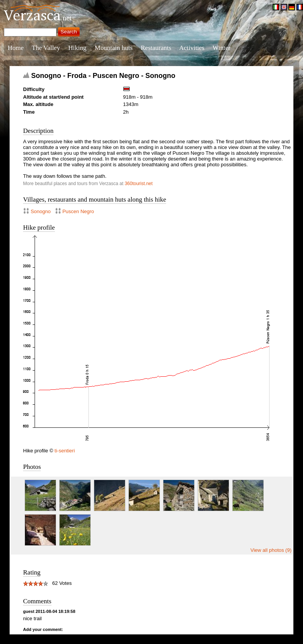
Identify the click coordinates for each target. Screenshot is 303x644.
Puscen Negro (78, 211)
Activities (192, 48)
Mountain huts (114, 48)
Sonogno (41, 211)
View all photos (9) (271, 550)
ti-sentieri (65, 451)
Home (16, 48)
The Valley (46, 48)
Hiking (77, 48)
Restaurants (156, 48)
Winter (222, 48)
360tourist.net (139, 184)
